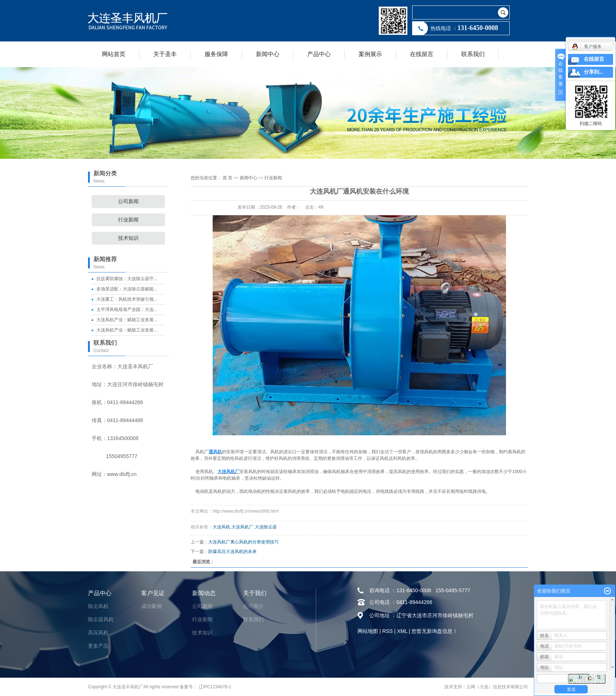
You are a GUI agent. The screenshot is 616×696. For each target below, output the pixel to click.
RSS (387, 631)
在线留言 (422, 54)
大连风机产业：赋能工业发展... (127, 320)
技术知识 (128, 238)
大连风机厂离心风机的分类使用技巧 (243, 542)
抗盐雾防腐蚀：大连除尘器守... (127, 279)
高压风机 (98, 633)
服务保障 (216, 54)
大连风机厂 (242, 527)
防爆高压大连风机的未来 (232, 552)
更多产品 (98, 646)
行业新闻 (128, 220)
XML (402, 631)
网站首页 (114, 54)
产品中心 (319, 54)
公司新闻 (128, 202)
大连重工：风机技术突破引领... (127, 299)
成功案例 (151, 606)
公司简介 (253, 606)
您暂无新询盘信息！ (434, 631)
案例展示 (370, 54)
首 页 (228, 178)
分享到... (593, 72)
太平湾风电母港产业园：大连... (127, 309)
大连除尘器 (266, 527)
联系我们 (473, 54)
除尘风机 (98, 606)
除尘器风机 (101, 619)
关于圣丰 (165, 54)
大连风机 (221, 527)
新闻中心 (268, 54)
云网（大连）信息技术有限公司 (497, 687)
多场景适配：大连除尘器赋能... (127, 289)
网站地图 (368, 631)
